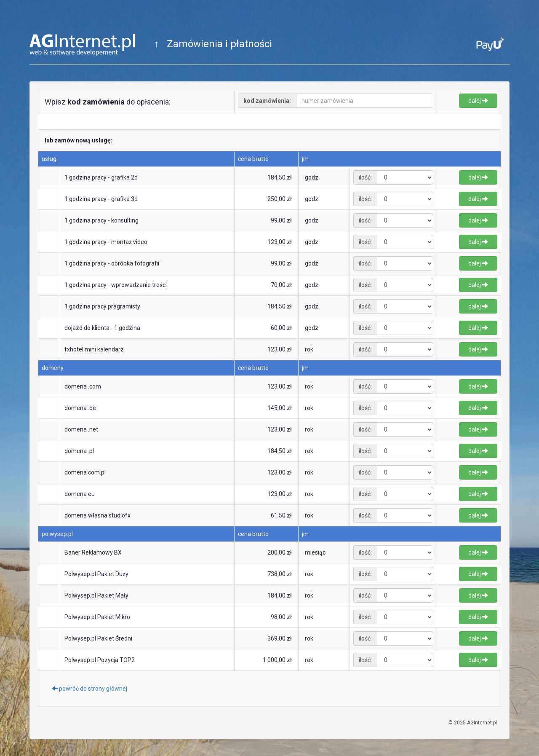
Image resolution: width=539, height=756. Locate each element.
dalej (478, 101)
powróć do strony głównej (89, 689)
